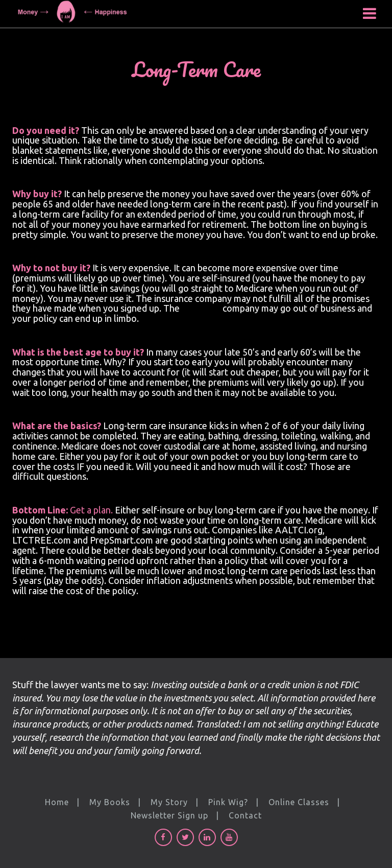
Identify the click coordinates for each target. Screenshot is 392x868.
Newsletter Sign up (169, 815)
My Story (169, 802)
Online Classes (299, 802)
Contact (245, 815)
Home (57, 802)
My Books (110, 802)
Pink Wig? (228, 802)
